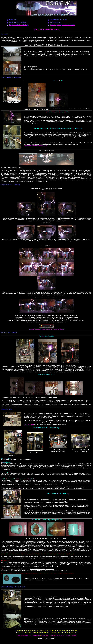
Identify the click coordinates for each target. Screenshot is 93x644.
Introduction (5, 34)
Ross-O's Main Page (22, 635)
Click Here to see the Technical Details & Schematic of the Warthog (47, 329)
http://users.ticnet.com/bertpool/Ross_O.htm (36, 145)
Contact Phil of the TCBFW (57, 635)
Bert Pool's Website (71, 635)
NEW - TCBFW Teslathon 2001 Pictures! (47, 29)
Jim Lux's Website (29, 425)
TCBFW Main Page (35, 635)
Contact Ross (45, 635)
